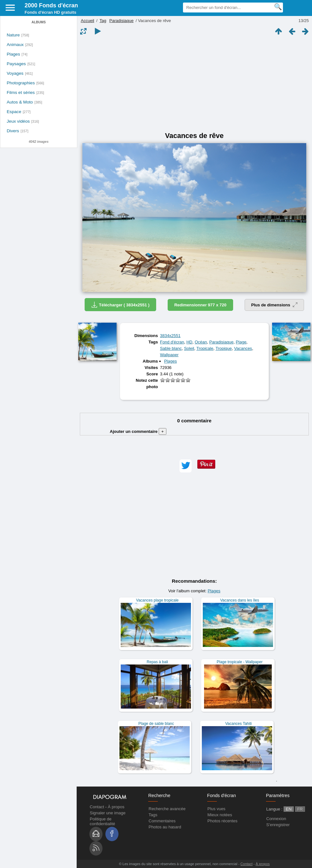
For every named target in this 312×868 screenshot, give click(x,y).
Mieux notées (220, 815)
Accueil (88, 21)
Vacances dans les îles (240, 600)
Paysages (16, 64)
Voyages (15, 73)
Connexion (276, 819)
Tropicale (205, 348)
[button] (186, 466)
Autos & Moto (20, 102)
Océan (201, 342)
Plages (13, 54)
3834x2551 (170, 336)
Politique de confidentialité (103, 821)
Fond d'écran (172, 342)
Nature (13, 35)
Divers (13, 131)
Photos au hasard (165, 827)
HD (190, 342)
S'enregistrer (278, 825)
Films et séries (21, 92)
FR (300, 809)
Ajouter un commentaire (138, 431)
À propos (116, 807)
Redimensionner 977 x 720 (200, 305)
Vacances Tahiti (238, 724)
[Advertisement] (194, 84)
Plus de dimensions (274, 305)
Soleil (189, 348)
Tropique (224, 348)
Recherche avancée (167, 809)
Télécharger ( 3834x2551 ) (120, 305)
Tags (153, 815)
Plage (241, 342)
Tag (103, 21)
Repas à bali (157, 662)
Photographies (21, 83)
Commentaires (162, 821)
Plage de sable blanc (156, 724)
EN (289, 809)
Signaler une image (108, 813)
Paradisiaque (121, 21)
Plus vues (217, 809)
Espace (14, 112)
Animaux (15, 45)
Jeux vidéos (18, 121)
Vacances (243, 348)
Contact (97, 807)
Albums (39, 22)
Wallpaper (169, 355)
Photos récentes (223, 821)
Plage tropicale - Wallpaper (240, 662)
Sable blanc (171, 348)
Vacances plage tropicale (157, 600)
